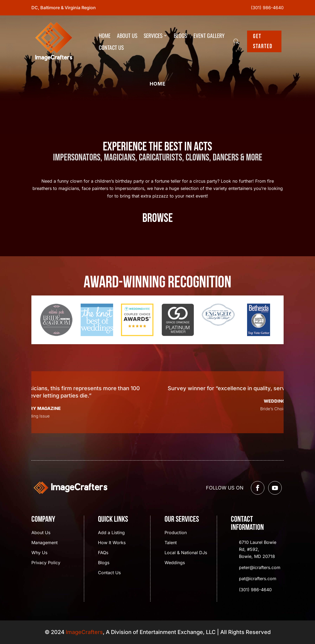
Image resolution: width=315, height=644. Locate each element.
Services (153, 35)
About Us (127, 35)
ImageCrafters (84, 632)
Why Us (39, 553)
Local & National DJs (186, 553)
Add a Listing (111, 533)
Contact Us (111, 47)
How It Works (112, 543)
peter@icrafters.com (260, 567)
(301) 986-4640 (267, 8)
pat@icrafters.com (258, 579)
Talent (171, 543)
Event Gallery (209, 35)
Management (45, 543)
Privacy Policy (46, 563)
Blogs (180, 35)
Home (105, 35)
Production (176, 533)
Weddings (175, 563)
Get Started (263, 41)
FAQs (103, 553)
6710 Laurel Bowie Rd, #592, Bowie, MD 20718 (258, 549)
